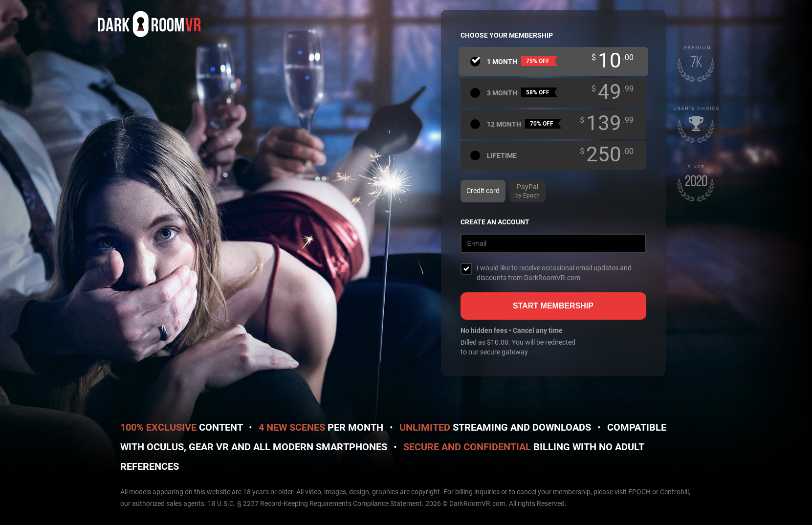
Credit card (483, 191)
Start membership (553, 306)
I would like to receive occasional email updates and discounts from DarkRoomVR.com (554, 273)
